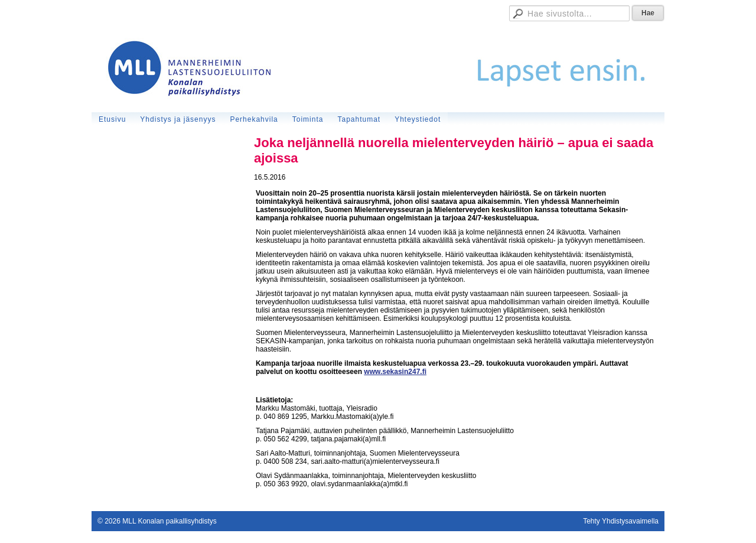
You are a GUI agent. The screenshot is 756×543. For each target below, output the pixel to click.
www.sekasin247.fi (395, 372)
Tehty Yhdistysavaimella (621, 521)
